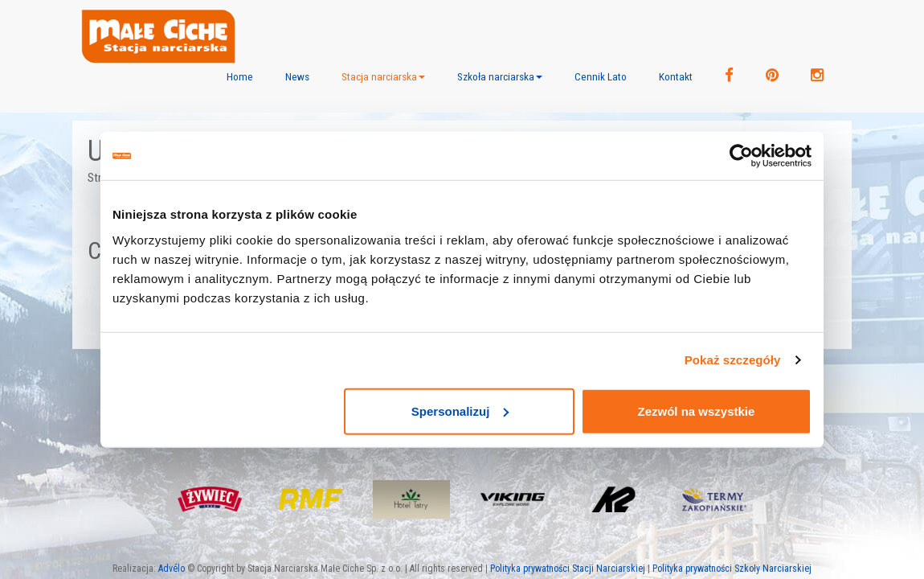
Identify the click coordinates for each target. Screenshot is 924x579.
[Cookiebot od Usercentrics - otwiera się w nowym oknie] (741, 156)
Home (240, 76)
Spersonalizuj (460, 411)
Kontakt (676, 76)
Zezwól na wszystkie (697, 411)
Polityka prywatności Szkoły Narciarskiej (732, 569)
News (297, 76)
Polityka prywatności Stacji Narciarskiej (568, 569)
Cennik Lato (601, 76)
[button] (383, 76)
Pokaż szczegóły (733, 360)
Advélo (172, 569)
